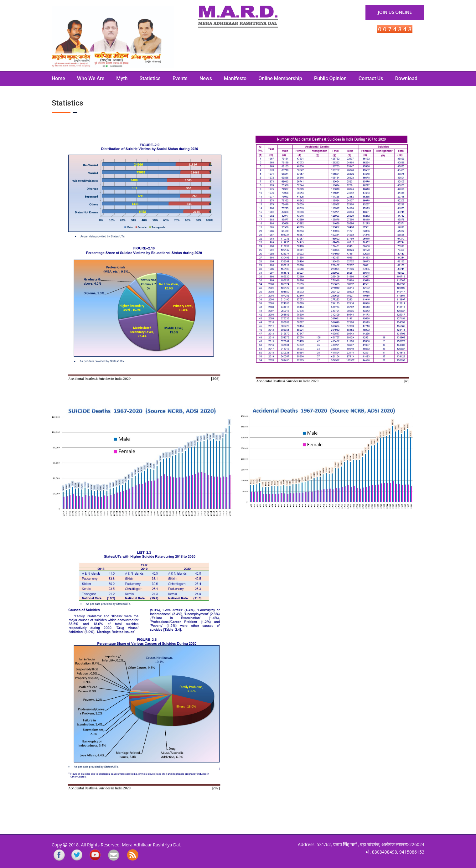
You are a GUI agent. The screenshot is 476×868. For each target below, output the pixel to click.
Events (180, 78)
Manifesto (235, 78)
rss (133, 855)
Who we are (91, 78)
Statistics (150, 78)
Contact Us (371, 78)
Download (406, 78)
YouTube (95, 855)
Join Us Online (395, 12)
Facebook (57, 855)
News (206, 78)
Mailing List (114, 855)
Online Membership (280, 78)
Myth (122, 78)
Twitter (76, 855)
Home (58, 78)
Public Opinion (330, 78)
